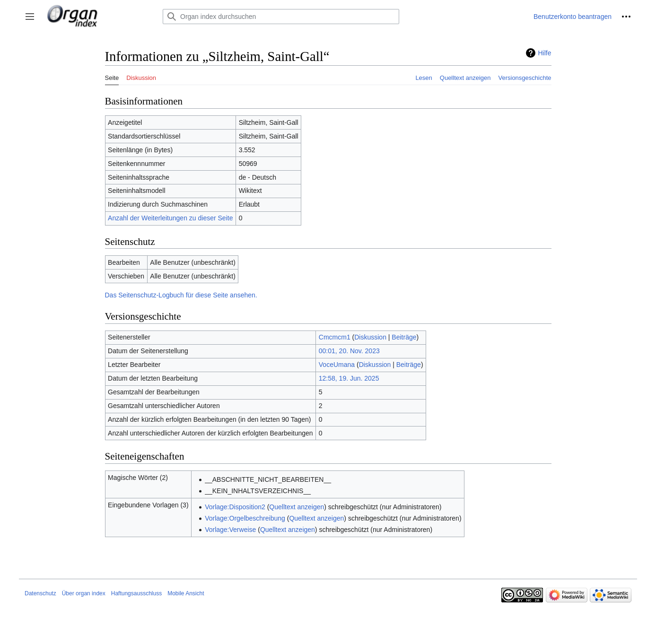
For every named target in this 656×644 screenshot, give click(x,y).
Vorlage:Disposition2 (235, 507)
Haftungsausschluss (136, 593)
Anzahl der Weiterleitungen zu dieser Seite (170, 218)
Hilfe (544, 53)
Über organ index (84, 593)
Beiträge (404, 337)
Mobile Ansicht (186, 593)
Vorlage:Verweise (230, 530)
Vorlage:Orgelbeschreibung (245, 518)
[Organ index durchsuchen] (281, 17)
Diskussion (370, 337)
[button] (30, 17)
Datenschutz (40, 593)
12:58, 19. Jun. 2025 (349, 378)
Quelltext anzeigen (297, 507)
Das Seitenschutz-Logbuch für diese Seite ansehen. (181, 295)
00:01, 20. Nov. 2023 (349, 351)
